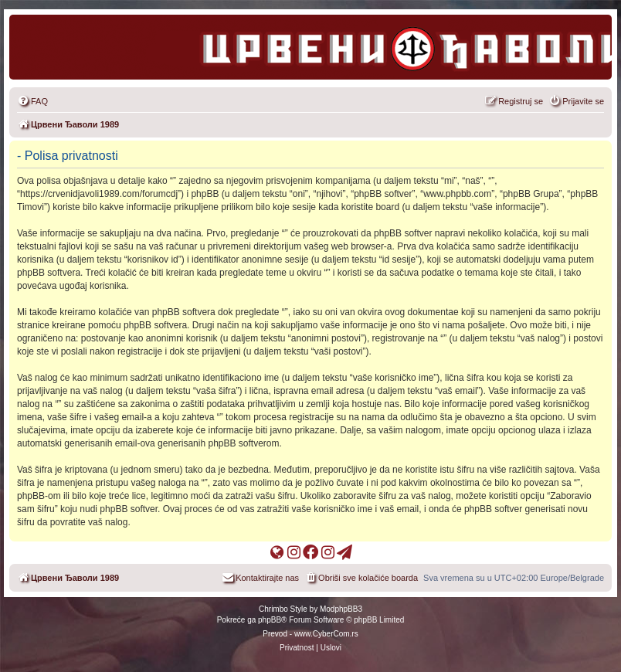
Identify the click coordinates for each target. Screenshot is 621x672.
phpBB (270, 620)
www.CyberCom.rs (326, 634)
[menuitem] (32, 101)
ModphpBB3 (341, 609)
